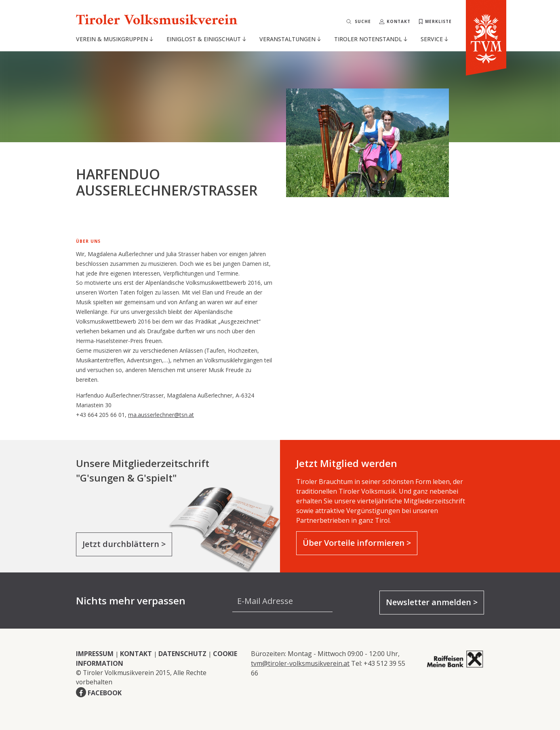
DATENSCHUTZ (182, 654)
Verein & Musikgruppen (115, 39)
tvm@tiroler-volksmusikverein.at (300, 663)
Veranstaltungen (290, 39)
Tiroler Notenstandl (371, 39)
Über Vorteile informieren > (357, 543)
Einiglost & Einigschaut (206, 39)
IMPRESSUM (95, 654)
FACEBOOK (105, 693)
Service (434, 39)
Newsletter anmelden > (432, 602)
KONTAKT (136, 654)
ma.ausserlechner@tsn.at (161, 415)
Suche (363, 21)
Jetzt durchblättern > (124, 544)
